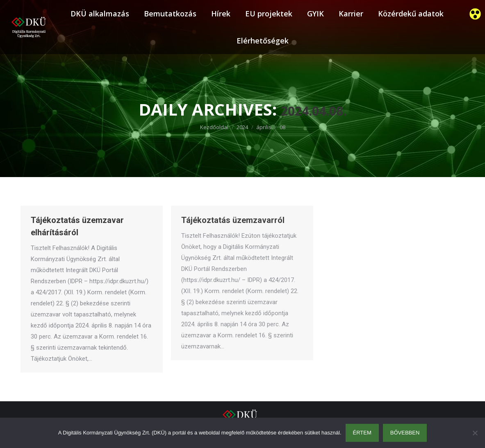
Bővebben (405, 433)
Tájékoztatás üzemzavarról (233, 220)
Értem (362, 433)
